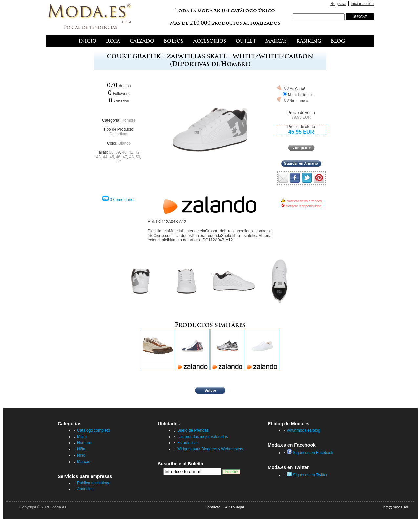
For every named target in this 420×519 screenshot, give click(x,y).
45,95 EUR (301, 132)
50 (138, 157)
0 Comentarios (122, 200)
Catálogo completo (94, 430)
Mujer (82, 437)
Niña (81, 449)
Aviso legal (235, 507)
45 (112, 157)
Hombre (128, 120)
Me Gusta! (297, 89)
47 (125, 157)
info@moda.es (395, 507)
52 (119, 162)
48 (131, 157)
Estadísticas (188, 443)
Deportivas (119, 134)
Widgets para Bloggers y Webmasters (210, 449)
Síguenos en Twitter (307, 475)
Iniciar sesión (362, 4)
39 (118, 152)
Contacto (213, 507)
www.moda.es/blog (304, 430)
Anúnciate (86, 489)
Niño (81, 455)
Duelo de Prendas (193, 430)
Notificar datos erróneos (304, 201)
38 (111, 152)
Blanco (125, 143)
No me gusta (299, 101)
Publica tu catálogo (94, 483)
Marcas (84, 462)
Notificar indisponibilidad (304, 206)
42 (137, 152)
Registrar (338, 4)
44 (105, 157)
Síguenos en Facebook (310, 453)
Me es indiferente (301, 95)
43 (99, 157)
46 (118, 157)
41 (131, 152)
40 (124, 152)
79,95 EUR (301, 117)
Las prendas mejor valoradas (203, 437)
